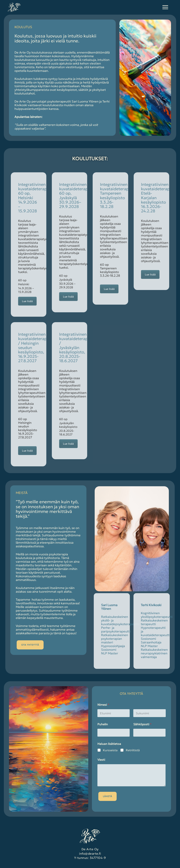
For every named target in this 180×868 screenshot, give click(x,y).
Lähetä (107, 796)
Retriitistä (133, 750)
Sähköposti (142, 724)
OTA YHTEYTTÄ (30, 645)
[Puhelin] (114, 733)
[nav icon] (165, 7)
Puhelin (103, 724)
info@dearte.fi (90, 854)
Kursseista (110, 750)
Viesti (101, 760)
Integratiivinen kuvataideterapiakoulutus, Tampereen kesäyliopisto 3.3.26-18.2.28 (125, 196)
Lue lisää (27, 301)
